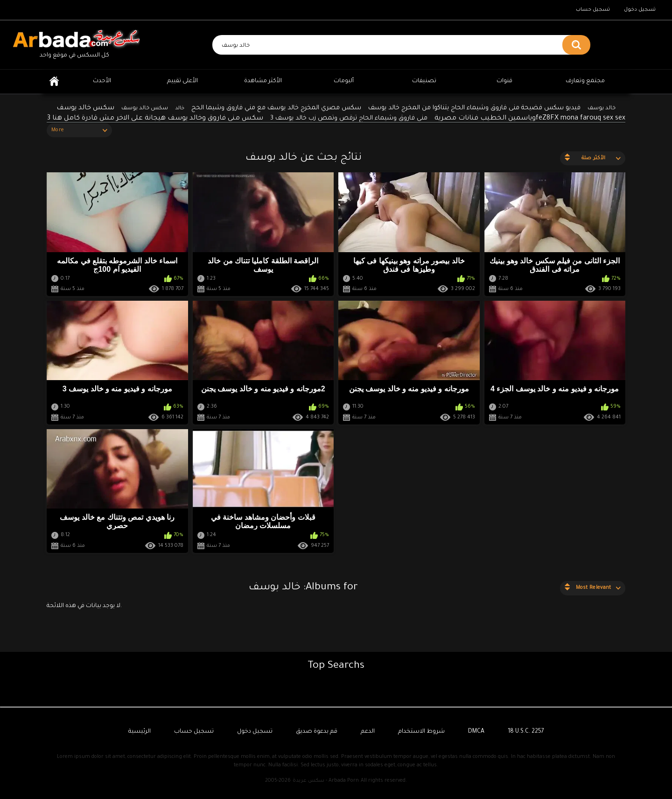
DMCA (476, 732)
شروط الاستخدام (421, 732)
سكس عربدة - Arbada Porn (326, 781)
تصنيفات (424, 81)
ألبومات (344, 81)
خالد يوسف (602, 109)
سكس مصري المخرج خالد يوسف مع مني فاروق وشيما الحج (276, 108)
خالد (180, 108)
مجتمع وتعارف (585, 81)
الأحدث (102, 81)
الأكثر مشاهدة (263, 81)
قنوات (504, 81)
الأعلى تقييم (182, 81)
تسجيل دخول (640, 10)
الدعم (368, 732)
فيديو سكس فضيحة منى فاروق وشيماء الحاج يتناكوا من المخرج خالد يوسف (474, 108)
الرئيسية (54, 81)
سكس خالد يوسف (145, 109)
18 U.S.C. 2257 (526, 732)
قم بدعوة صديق (317, 732)
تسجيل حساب (593, 10)
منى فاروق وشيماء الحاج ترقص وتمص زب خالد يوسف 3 (349, 118)
